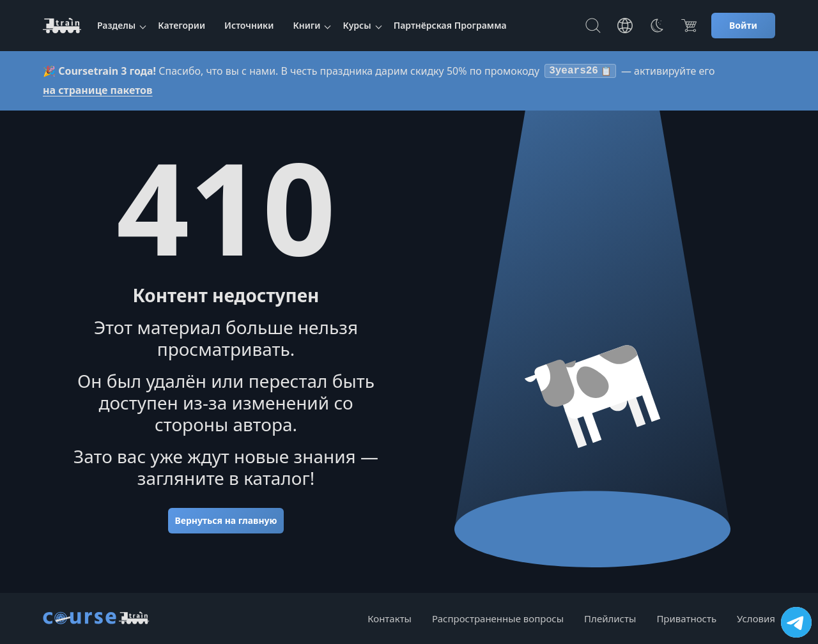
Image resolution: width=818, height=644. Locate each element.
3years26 (580, 72)
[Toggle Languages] (625, 26)
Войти (743, 25)
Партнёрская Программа (450, 25)
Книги (306, 25)
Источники (249, 25)
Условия (756, 618)
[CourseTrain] (62, 26)
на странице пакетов (98, 93)
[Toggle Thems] (657, 26)
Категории (181, 25)
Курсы (357, 25)
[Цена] (689, 26)
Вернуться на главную (226, 523)
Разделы (116, 25)
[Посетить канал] (796, 622)
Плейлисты (610, 618)
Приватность (686, 618)
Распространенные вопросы (498, 618)
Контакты (390, 618)
